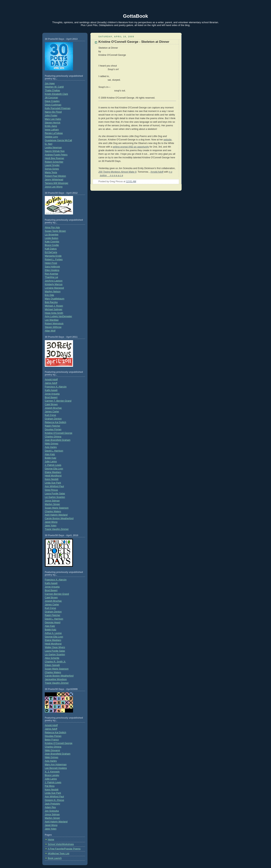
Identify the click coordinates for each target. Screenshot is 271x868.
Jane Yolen (51, 526)
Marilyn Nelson (53, 292)
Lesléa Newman (53, 148)
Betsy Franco (52, 740)
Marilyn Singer (52, 504)
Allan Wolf (50, 331)
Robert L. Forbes (54, 259)
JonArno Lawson (54, 281)
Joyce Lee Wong (54, 187)
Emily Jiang (51, 126)
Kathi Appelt (51, 390)
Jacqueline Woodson (56, 679)
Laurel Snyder (52, 165)
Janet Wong (51, 522)
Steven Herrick (53, 123)
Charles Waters (53, 511)
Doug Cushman (53, 105)
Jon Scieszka (52, 811)
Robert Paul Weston (55, 176)
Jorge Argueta (52, 394)
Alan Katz (50, 454)
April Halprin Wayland (56, 515)
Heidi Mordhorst (53, 476)
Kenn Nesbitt (52, 479)
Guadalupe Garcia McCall (58, 140)
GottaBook (136, 16)
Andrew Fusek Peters (56, 155)
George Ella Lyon (54, 469)
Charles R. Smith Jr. (55, 662)
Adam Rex (50, 807)
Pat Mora (50, 786)
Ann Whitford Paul (54, 486)
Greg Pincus (51, 490)
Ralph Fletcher (53, 426)
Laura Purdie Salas (55, 494)
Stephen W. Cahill (54, 87)
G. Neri (49, 144)
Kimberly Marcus (54, 284)
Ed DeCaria (51, 252)
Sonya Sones (52, 169)
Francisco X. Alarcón (56, 387)
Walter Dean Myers (55, 647)
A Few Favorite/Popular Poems (64, 849)
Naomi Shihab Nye (55, 151)
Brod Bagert (51, 397)
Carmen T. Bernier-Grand (58, 401)
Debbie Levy (51, 137)
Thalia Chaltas (52, 90)
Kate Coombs (52, 242)
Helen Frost (51, 263)
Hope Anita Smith (54, 313)
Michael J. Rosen (54, 306)
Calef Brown (51, 404)
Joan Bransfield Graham (58, 440)
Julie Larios (51, 462)
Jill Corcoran (51, 98)
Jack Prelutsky (52, 804)
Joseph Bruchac (53, 408)
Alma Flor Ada (52, 227)
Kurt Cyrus (50, 415)
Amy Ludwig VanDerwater (58, 316)
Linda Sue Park (53, 483)
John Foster (51, 116)
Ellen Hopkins (52, 270)
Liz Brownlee (52, 235)
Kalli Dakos (51, 249)
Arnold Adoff (51, 380)
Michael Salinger (54, 309)
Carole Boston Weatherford (59, 518)
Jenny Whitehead (54, 180)
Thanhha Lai (51, 277)
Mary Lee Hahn (53, 119)
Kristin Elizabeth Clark (56, 94)
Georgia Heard (53, 622)
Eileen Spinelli (52, 665)
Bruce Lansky (52, 775)
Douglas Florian (53, 429)
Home (51, 840)
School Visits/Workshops (61, 844)
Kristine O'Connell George (59, 433)
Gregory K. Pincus (54, 800)
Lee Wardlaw (52, 320)
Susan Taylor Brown (55, 231)
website (168, 140)
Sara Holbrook (52, 267)
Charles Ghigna (53, 437)
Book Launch (55, 858)
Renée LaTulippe (54, 133)
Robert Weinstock (54, 324)
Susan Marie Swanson (57, 508)
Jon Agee (50, 83)
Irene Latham (52, 130)
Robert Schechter (54, 162)
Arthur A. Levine (53, 633)
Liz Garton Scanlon (55, 497)
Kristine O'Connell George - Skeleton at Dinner (134, 42)
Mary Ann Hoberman (56, 765)
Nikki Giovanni (52, 750)
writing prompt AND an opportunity (131, 147)
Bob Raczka (51, 302)
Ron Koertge (51, 274)
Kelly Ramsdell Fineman (58, 108)
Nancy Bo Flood (53, 112)
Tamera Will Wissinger (57, 183)
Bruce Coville (52, 245)
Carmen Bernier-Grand (57, 594)
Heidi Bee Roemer (54, 158)
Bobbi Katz (51, 458)
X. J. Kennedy (52, 772)
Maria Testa (51, 172)
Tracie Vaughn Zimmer (57, 529)
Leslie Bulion (52, 238)
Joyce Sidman (52, 501)
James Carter (52, 412)
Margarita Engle (53, 256)
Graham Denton (53, 419)
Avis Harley (51, 447)
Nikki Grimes (51, 444)
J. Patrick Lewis (53, 465)
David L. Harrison (54, 451)
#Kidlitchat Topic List (59, 853)
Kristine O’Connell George (59, 743)
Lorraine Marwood (54, 288)
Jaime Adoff (51, 383)
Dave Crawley (52, 101)
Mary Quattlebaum (55, 299)
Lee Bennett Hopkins (56, 768)
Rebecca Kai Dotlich (56, 422)
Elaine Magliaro (53, 472)
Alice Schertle (52, 658)
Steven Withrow (53, 327)
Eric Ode (49, 295)
